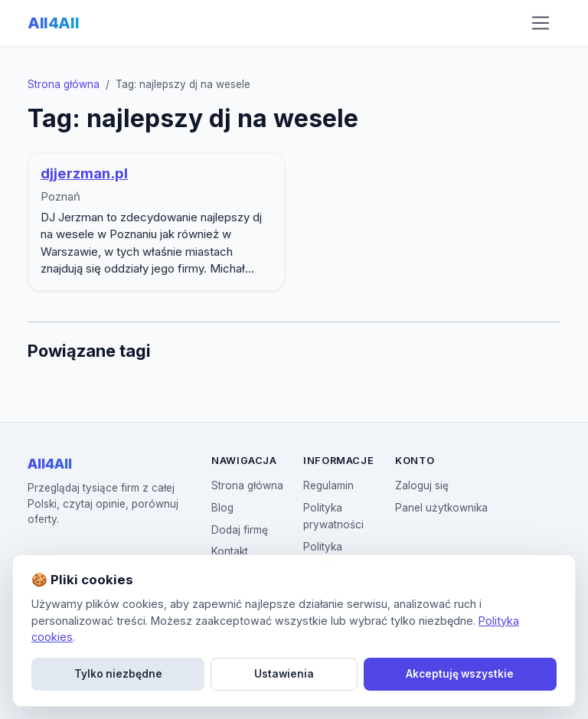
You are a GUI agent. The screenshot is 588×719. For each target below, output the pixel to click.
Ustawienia (284, 674)
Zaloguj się (422, 485)
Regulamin (328, 485)
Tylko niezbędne (118, 674)
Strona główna (64, 84)
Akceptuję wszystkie (460, 674)
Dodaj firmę (240, 530)
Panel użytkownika (441, 508)
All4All (53, 23)
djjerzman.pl (84, 173)
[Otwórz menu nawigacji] (541, 23)
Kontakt (230, 551)
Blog (222, 508)
